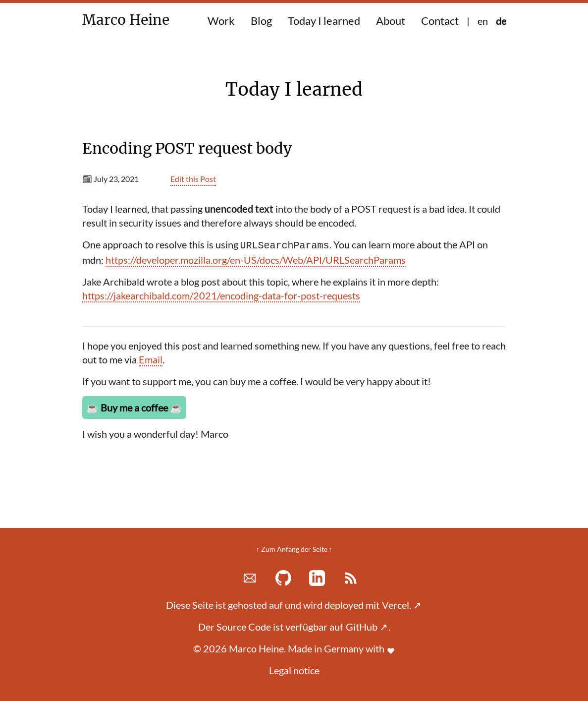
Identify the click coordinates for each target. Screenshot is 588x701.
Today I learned (324, 21)
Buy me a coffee (134, 408)
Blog (261, 21)
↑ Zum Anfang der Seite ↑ (294, 549)
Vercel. (402, 605)
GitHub (367, 627)
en (483, 21)
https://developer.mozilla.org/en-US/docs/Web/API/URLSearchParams (256, 260)
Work (221, 21)
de (501, 21)
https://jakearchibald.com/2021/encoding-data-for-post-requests (221, 295)
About (391, 21)
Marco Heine (130, 20)
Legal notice (294, 670)
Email (151, 359)
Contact (440, 21)
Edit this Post (193, 179)
